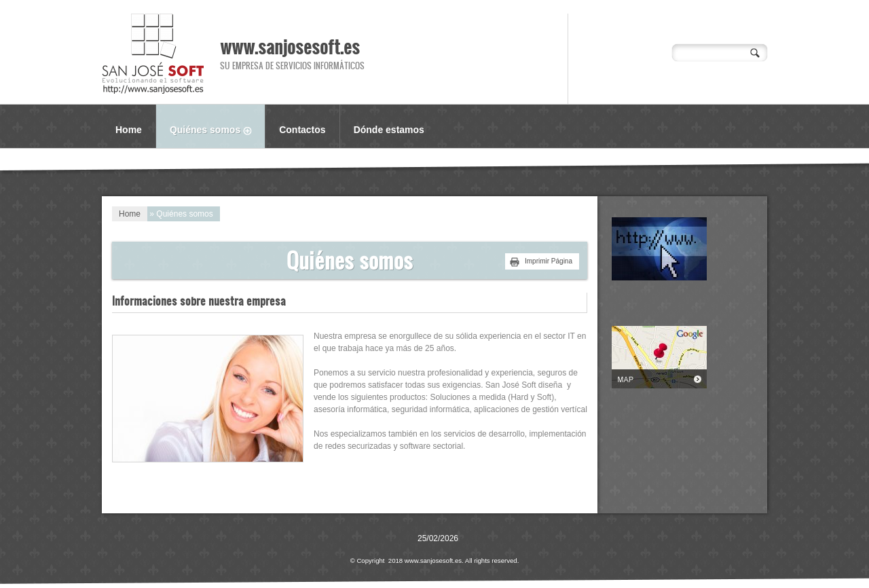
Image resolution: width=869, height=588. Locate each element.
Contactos (302, 130)
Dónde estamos (389, 130)
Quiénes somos (217, 131)
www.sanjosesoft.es (290, 46)
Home (129, 130)
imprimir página (549, 261)
